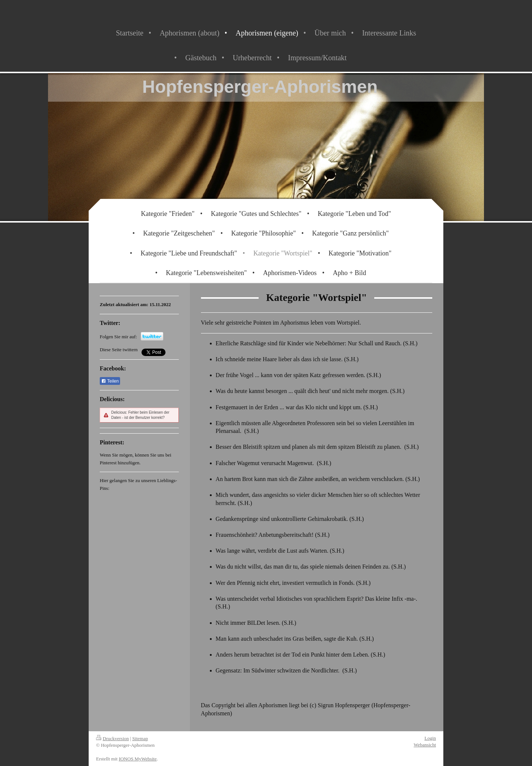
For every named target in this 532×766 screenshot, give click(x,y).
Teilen (110, 381)
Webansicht (425, 745)
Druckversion (112, 738)
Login (430, 738)
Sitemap (140, 738)
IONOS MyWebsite (138, 759)
